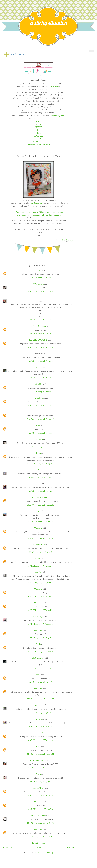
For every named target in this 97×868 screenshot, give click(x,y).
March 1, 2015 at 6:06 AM (41, 361)
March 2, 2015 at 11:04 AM (41, 754)
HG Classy (71, 241)
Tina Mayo (38, 470)
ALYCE (39, 122)
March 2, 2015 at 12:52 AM (41, 699)
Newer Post (7, 848)
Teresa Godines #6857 (38, 761)
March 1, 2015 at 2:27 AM (41, 278)
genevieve (38, 719)
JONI (39, 130)
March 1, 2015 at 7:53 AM (41, 406)
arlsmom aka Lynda (38, 816)
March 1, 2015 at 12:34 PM (41, 539)
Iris (38, 511)
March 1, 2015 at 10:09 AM (41, 464)
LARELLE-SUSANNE (38, 340)
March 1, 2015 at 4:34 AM (41, 334)
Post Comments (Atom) (44, 853)
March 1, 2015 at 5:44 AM (41, 348)
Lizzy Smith (38, 440)
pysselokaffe (38, 398)
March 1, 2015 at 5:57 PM (41, 583)
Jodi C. (38, 675)
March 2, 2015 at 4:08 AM (41, 727)
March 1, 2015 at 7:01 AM (41, 392)
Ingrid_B (38, 572)
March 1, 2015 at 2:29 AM (41, 292)
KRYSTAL (39, 136)
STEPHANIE (33, 142)
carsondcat (38, 705)
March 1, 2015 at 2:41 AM (41, 320)
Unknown (38, 528)
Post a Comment (39, 843)
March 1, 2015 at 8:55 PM (41, 652)
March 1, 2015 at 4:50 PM (41, 566)
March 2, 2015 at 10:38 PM (41, 823)
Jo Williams (38, 298)
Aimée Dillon (38, 788)
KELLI (39, 133)
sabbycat (38, 559)
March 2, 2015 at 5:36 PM (41, 782)
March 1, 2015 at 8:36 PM (41, 638)
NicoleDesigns (38, 617)
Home (39, 848)
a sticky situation (49, 23)
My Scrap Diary (38, 658)
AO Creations (38, 284)
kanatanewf (38, 733)
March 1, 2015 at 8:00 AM (41, 419)
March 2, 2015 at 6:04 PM (41, 796)
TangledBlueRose (38, 545)
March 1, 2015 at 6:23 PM (41, 610)
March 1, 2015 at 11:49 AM (41, 505)
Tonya (38, 453)
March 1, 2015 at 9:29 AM (41, 447)
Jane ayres (38, 270)
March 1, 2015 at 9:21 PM (41, 669)
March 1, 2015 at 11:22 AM (41, 491)
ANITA (39, 124)
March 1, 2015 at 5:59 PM (41, 597)
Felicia (38, 774)
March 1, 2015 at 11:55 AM (41, 522)
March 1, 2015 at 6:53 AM (41, 378)
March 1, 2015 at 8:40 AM (41, 433)
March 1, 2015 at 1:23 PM (41, 552)
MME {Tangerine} (36, 203)
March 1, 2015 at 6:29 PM (41, 624)
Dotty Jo (38, 368)
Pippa (38, 484)
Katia (38, 747)
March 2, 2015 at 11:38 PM (41, 837)
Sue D (38, 644)
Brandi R (38, 412)
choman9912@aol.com (38, 498)
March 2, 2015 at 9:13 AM (41, 740)
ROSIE (39, 139)
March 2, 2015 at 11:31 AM (41, 768)
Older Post (70, 848)
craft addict (38, 384)
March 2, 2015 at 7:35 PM (41, 809)
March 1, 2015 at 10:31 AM (41, 478)
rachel (38, 426)
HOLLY (39, 127)
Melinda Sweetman (38, 326)
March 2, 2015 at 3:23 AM (41, 713)
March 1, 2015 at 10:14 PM (41, 682)
